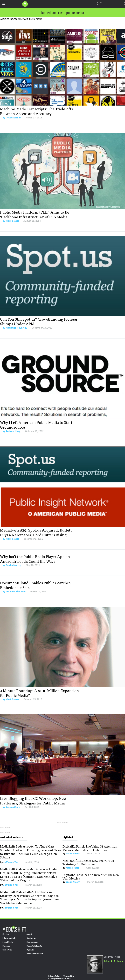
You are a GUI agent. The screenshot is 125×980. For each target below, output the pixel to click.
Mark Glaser (12, 221)
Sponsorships (32, 942)
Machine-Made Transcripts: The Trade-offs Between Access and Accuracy (36, 111)
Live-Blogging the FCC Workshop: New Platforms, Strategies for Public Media (33, 800)
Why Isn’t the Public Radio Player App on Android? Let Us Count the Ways (35, 559)
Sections (4, 4)
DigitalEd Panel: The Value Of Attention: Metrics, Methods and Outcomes (90, 848)
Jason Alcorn (73, 853)
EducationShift (9, 938)
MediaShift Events (34, 946)
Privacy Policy (54, 976)
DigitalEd (30, 950)
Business (6, 946)
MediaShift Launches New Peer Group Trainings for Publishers (88, 862)
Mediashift (25, 4)
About (29, 934)
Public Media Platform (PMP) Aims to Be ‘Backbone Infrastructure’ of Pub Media (35, 214)
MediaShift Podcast (35, 954)
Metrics (6, 934)
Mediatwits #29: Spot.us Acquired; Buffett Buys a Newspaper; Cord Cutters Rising (36, 532)
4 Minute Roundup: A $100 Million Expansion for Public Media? (39, 693)
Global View (7, 950)
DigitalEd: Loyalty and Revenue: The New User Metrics (91, 876)
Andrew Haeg (13, 431)
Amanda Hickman (16, 591)
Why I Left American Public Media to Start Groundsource (36, 424)
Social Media (8, 942)
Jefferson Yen (11, 862)
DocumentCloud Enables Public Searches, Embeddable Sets (36, 585)
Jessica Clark (13, 807)
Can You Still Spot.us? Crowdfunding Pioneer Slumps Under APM (39, 321)
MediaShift (14, 929)
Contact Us (31, 938)
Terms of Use (69, 976)
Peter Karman (14, 118)
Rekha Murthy (14, 565)
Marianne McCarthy (16, 328)
